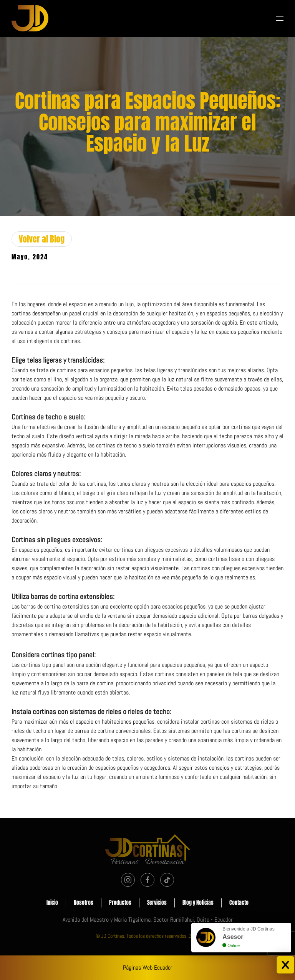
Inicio (52, 904)
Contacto (239, 904)
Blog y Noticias (198, 904)
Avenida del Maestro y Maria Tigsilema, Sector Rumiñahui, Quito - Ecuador (148, 920)
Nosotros (84, 904)
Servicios (157, 904)
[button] (280, 18)
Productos (120, 904)
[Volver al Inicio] (30, 18)
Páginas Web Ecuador (148, 968)
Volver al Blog (42, 239)
